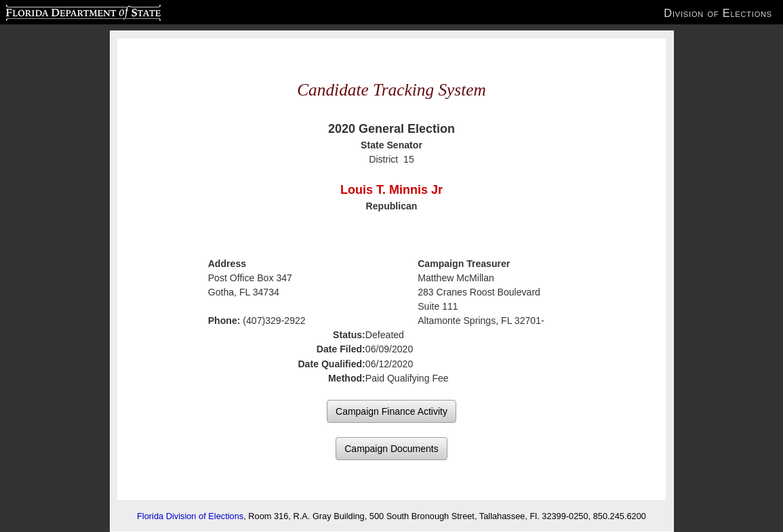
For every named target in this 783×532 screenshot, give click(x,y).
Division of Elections (718, 13)
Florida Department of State (57, 11)
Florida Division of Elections (190, 516)
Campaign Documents (391, 449)
